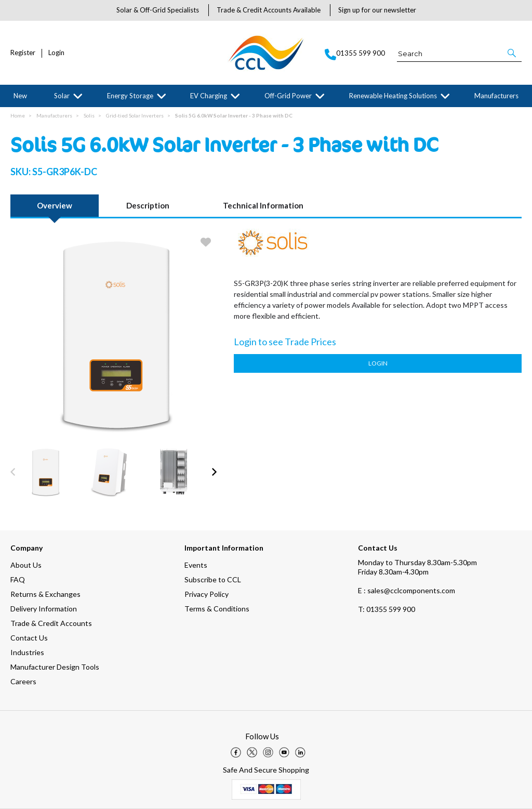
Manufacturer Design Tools (55, 667)
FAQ (18, 579)
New (20, 96)
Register (23, 53)
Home (18, 115)
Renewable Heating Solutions (393, 96)
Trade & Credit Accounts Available (269, 10)
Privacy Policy (207, 594)
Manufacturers (496, 96)
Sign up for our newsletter (377, 10)
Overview (55, 205)
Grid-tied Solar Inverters (135, 115)
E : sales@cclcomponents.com (407, 590)
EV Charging (209, 96)
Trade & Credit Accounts (51, 623)
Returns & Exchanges (45, 594)
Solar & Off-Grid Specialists (158, 10)
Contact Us (29, 638)
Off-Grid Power (288, 96)
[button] (513, 53)
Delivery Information (44, 609)
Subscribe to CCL (213, 579)
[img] (236, 752)
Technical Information (263, 205)
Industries (27, 652)
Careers (23, 681)
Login (56, 53)
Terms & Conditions (217, 609)
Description (148, 205)
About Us (26, 565)
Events (196, 565)
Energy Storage (130, 96)
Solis (89, 115)
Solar (62, 96)
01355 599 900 (387, 609)
